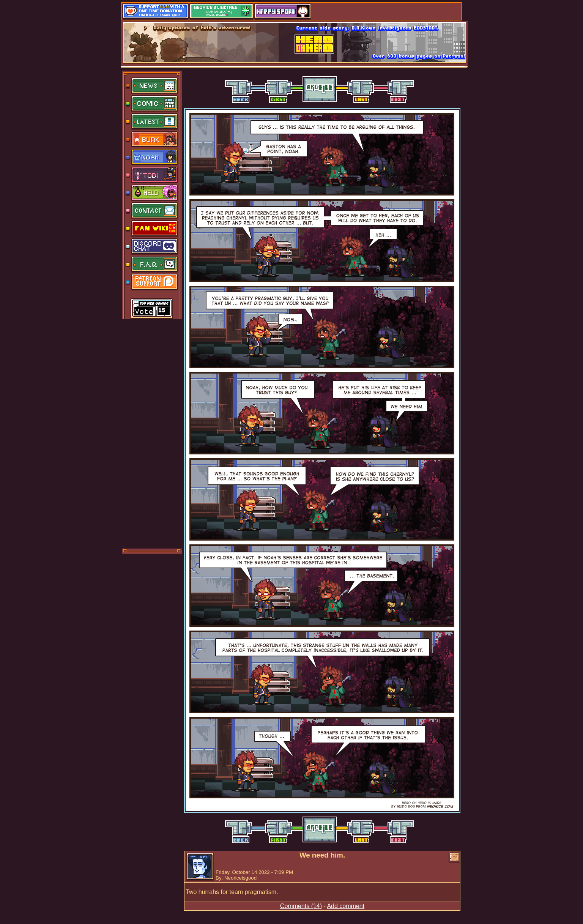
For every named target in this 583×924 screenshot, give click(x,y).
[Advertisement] (152, 433)
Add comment (346, 906)
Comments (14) (301, 906)
